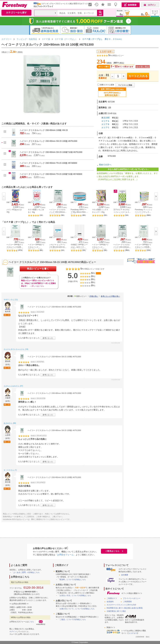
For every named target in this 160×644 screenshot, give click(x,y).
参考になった (48, 338)
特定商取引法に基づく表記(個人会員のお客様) (125, 608)
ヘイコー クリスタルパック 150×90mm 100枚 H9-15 (44, 130)
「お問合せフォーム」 (65, 555)
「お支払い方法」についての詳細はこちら (74, 595)
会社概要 (125, 575)
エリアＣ (105, 127)
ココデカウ (133, 633)
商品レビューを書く (38, 269)
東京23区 (106, 118)
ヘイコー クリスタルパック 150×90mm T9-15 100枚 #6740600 (48, 163)
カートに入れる (138, 76)
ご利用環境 (127, 602)
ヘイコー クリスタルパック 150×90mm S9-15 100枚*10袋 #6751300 (51, 152)
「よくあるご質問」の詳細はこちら (26, 572)
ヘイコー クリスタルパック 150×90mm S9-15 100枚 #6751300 (49, 141)
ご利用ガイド (112, 598)
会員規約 (110, 602)
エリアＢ (105, 124)
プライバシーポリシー (132, 598)
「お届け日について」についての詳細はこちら (76, 609)
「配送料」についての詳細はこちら (72, 579)
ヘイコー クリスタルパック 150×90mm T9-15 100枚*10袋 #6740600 (51, 174)
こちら (31, 622)
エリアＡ (105, 121)
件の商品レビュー (116, 55)
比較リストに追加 (107, 85)
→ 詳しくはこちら (37, 286)
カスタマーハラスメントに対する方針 (121, 605)
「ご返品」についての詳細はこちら (72, 619)
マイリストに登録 (125, 85)
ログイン (13, 632)
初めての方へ (105, 165)
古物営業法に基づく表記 (116, 611)
